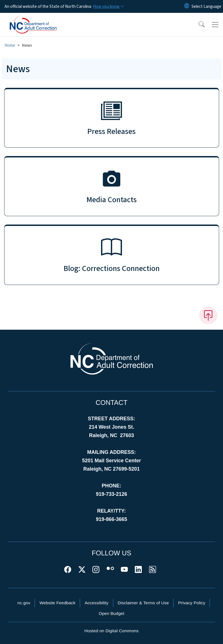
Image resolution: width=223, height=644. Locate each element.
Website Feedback (57, 603)
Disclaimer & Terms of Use (143, 603)
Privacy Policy (192, 603)
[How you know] (108, 6)
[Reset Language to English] (187, 6)
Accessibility (96, 603)
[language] (206, 6)
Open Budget (112, 613)
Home (10, 45)
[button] (198, 25)
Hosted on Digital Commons (111, 631)
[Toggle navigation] (215, 25)
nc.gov (24, 603)
